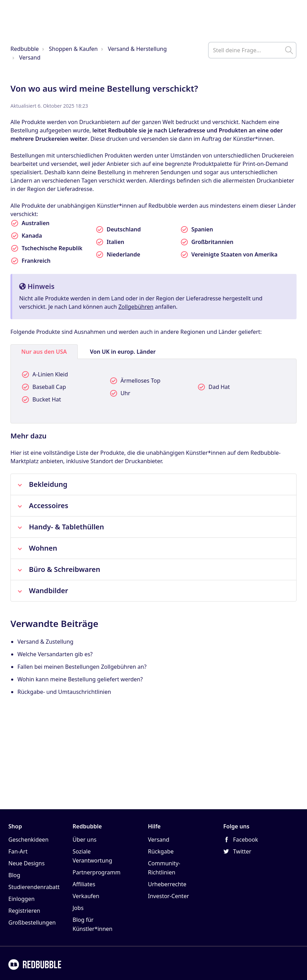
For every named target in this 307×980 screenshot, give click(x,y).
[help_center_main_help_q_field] (252, 50)
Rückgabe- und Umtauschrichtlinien (64, 692)
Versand (30, 58)
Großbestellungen (32, 922)
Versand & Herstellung (137, 49)
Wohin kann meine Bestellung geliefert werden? (80, 679)
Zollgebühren (136, 307)
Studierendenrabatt (34, 887)
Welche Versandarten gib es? (55, 654)
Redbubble (25, 49)
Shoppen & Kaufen (73, 49)
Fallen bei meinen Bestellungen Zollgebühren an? (82, 667)
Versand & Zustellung (45, 642)
